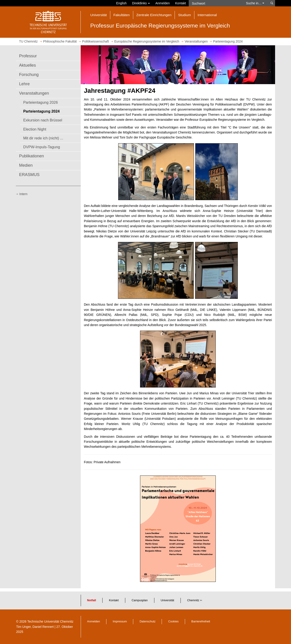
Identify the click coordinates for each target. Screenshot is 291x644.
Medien (26, 165)
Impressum (120, 621)
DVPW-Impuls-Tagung (42, 147)
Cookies (173, 621)
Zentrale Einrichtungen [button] (154, 15)
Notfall (92, 600)
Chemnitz (193, 600)
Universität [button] (99, 15)
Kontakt (181, 3)
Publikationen (31, 156)
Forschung (29, 75)
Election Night (35, 129)
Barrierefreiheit (201, 621)
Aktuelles (28, 65)
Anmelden (162, 3)
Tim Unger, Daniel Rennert (35, 627)
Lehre (24, 84)
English (121, 3)
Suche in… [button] (255, 3)
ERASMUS (29, 175)
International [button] (207, 15)
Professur (28, 56)
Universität (168, 600)
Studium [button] (184, 15)
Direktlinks (141, 3)
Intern (23, 194)
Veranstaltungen (34, 93)
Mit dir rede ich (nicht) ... (43, 138)
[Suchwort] (215, 3)
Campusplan (140, 600)
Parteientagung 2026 (40, 102)
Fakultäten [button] (122, 15)
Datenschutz (148, 621)
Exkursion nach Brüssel (43, 120)
